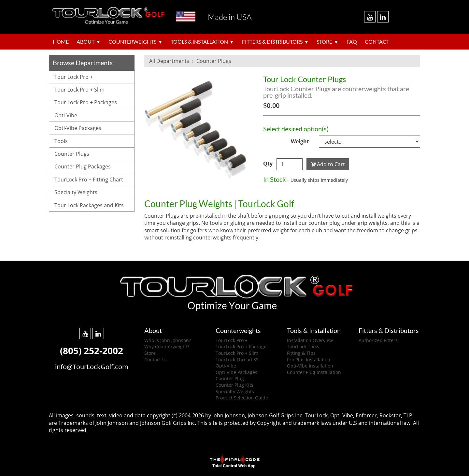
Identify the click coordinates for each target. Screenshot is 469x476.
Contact (377, 42)
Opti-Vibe (66, 115)
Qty (268, 164)
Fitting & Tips (301, 353)
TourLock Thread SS (237, 360)
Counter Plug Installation (314, 372)
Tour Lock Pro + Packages (86, 102)
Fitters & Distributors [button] (272, 42)
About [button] (85, 42)
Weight (300, 141)
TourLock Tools (303, 346)
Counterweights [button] (132, 42)
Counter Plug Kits (234, 385)
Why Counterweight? (167, 346)
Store (150, 353)
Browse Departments (83, 63)
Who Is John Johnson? (168, 340)
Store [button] (324, 42)
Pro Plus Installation (309, 360)
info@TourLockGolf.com (92, 367)
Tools (61, 141)
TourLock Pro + (232, 340)
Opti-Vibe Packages (78, 128)
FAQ (352, 42)
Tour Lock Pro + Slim (79, 90)
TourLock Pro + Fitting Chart (89, 180)
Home (61, 42)
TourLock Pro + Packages (242, 346)
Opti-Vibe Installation (310, 366)
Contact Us (156, 360)
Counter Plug (230, 378)
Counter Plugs (214, 61)
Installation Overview (310, 340)
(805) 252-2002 (92, 351)
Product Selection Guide (242, 398)
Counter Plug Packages (83, 166)
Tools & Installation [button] (199, 42)
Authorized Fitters (378, 340)
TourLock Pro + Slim (237, 353)
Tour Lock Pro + (74, 77)
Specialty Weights (76, 192)
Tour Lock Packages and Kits (89, 205)
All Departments (169, 61)
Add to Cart (328, 164)
